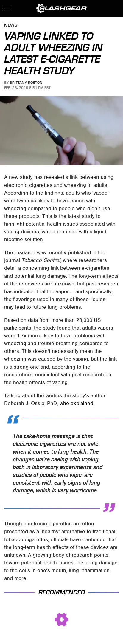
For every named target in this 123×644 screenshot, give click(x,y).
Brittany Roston (26, 83)
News (11, 25)
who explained (76, 403)
